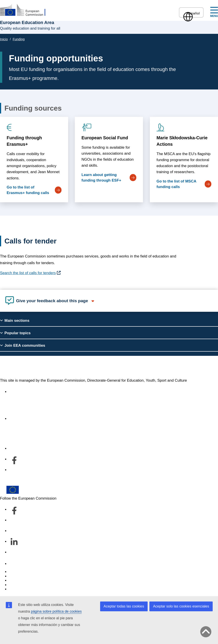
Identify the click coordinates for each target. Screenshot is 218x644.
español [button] (191, 13)
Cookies (16, 580)
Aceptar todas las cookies (124, 606)
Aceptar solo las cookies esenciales (181, 606)
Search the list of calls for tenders (28, 273)
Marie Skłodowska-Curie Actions (182, 141)
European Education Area (43, 367)
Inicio (4, 39)
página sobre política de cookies (56, 611)
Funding (19, 39)
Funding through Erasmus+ (24, 141)
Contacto (16, 564)
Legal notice (19, 589)
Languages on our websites (32, 576)
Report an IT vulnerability (30, 572)
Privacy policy (20, 585)
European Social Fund (105, 138)
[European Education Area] (26, 10)
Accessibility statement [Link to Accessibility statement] (28, 392)
